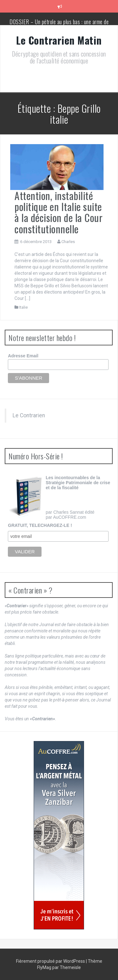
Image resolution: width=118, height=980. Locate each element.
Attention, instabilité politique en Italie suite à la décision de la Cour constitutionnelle (59, 212)
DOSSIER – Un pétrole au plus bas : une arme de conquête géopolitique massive (59, 25)
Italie (23, 307)
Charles (68, 242)
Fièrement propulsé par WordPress (51, 961)
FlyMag (44, 967)
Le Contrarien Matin (59, 40)
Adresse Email (23, 356)
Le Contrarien (29, 415)
